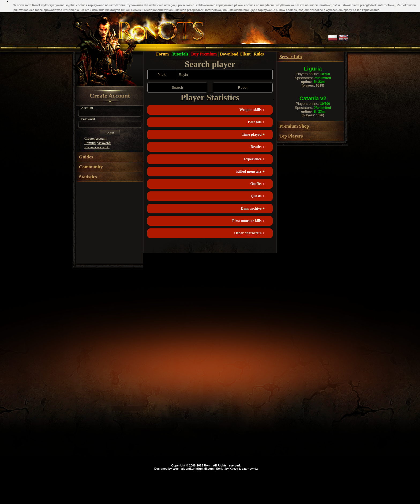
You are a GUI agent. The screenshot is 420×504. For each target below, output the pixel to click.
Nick (162, 74)
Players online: (313, 74)
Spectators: (313, 78)
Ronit (208, 465)
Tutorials (181, 54)
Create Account (110, 96)
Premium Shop (294, 126)
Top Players (291, 136)
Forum (163, 54)
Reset (243, 88)
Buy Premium (205, 54)
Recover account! (97, 147)
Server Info (291, 57)
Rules (259, 54)
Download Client (236, 54)
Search (177, 88)
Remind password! (98, 143)
